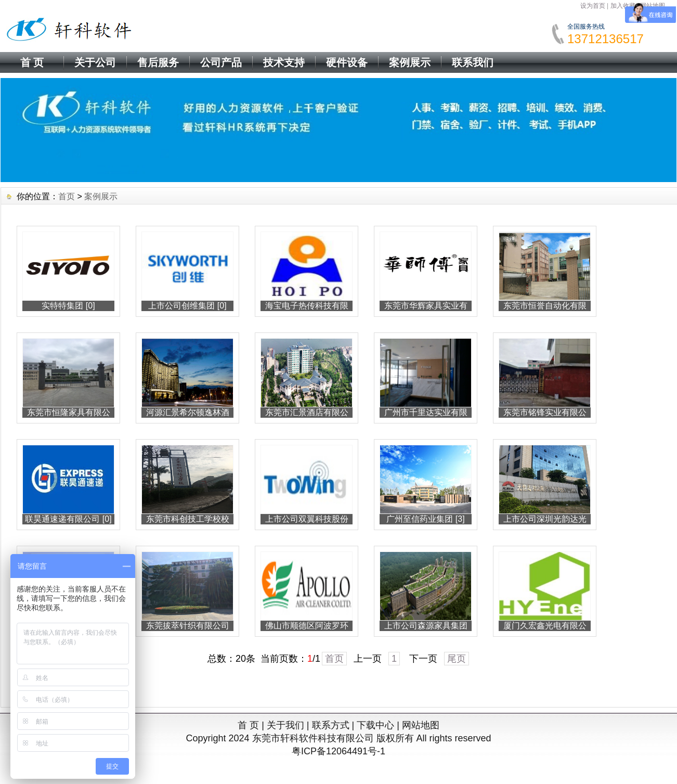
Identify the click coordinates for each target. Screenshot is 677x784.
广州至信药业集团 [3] (425, 519)
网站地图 (421, 725)
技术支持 (284, 62)
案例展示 (410, 62)
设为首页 (593, 6)
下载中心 (375, 725)
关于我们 (285, 725)
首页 (67, 196)
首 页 (32, 62)
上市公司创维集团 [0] (187, 306)
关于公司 (95, 62)
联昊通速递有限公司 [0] (68, 519)
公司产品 (221, 62)
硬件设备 (347, 62)
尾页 (457, 659)
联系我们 (473, 62)
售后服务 (158, 62)
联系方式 (331, 725)
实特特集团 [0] (68, 306)
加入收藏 (623, 6)
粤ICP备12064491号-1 (338, 751)
